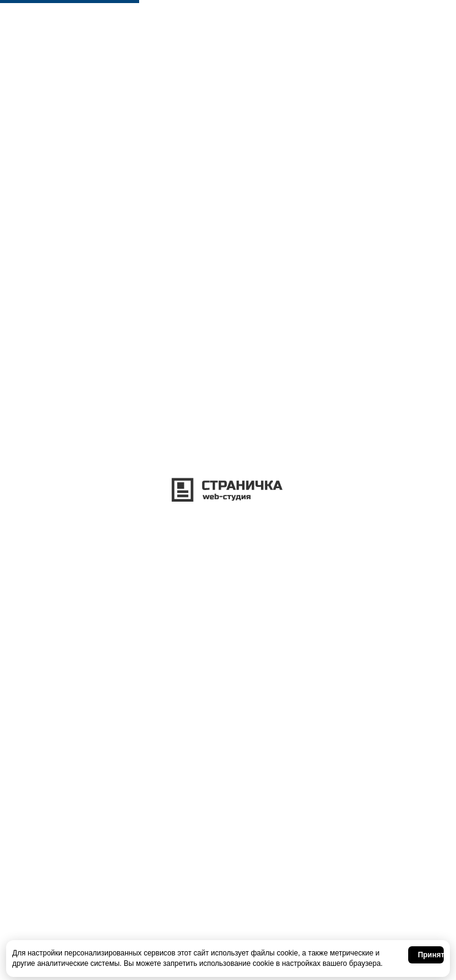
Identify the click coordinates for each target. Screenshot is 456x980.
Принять (431, 955)
